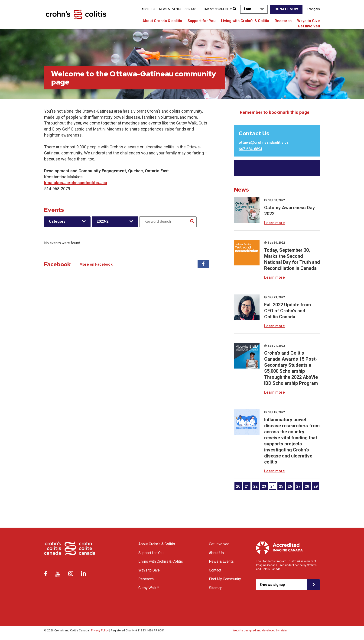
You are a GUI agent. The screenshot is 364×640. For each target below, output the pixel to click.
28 (307, 486)
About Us (148, 9)
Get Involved (309, 26)
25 (281, 486)
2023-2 (102, 221)
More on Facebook (96, 264)
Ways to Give (309, 21)
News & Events (170, 9)
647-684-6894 (250, 149)
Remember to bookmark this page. (275, 112)
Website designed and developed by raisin (260, 630)
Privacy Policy (100, 630)
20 (238, 486)
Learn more (275, 223)
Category (57, 221)
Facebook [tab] (203, 264)
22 (255, 486)
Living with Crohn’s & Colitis (245, 21)
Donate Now (286, 9)
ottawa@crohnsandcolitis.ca (264, 142)
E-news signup (272, 585)
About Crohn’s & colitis (162, 21)
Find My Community (217, 9)
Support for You (201, 21)
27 (298, 486)
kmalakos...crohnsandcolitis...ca (76, 183)
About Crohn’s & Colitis (157, 544)
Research (283, 21)
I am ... (249, 9)
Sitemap (216, 588)
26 (290, 486)
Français (313, 9)
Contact (191, 9)
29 (315, 486)
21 (247, 486)
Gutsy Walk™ (149, 588)
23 (264, 486)
